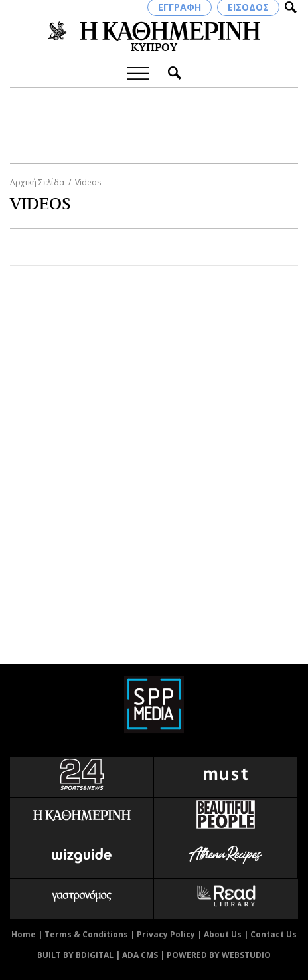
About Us (223, 934)
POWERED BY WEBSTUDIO (219, 955)
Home (24, 934)
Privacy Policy (166, 934)
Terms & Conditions (86, 934)
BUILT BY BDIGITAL (75, 955)
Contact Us (273, 934)
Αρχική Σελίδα (37, 182)
